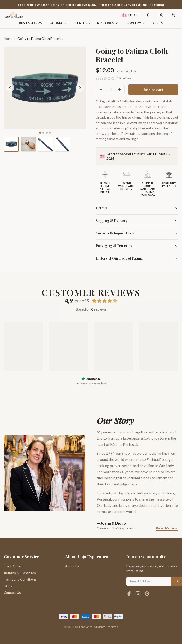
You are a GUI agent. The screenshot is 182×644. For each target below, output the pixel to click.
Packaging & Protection (137, 246)
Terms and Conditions (20, 579)
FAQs (8, 586)
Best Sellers (30, 23)
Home (8, 38)
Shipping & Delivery (137, 221)
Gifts (158, 23)
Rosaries (108, 23)
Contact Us (12, 593)
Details (137, 208)
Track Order (13, 566)
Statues (82, 23)
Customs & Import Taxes (137, 233)
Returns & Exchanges (20, 573)
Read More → (167, 528)
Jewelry (136, 23)
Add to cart (153, 90)
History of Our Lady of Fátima (137, 258)
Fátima (58, 23)
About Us (72, 566)
